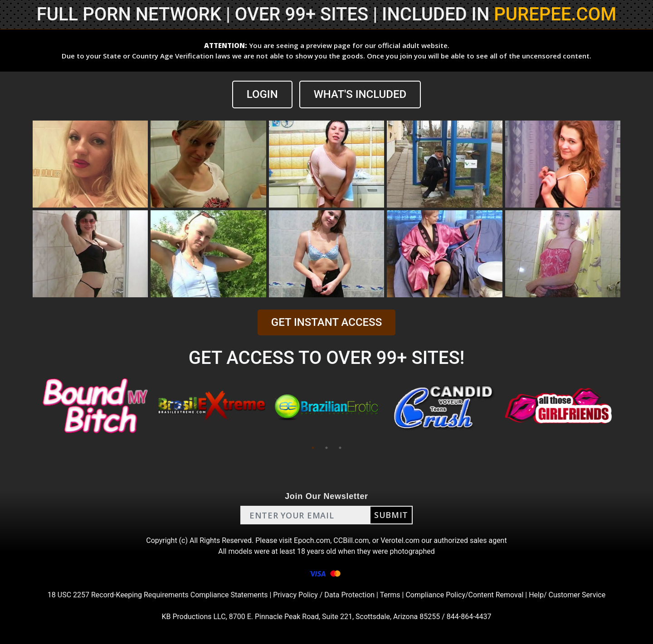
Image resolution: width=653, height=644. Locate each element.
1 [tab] (313, 448)
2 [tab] (326, 448)
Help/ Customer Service (567, 595)
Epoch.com (312, 540)
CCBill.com (351, 540)
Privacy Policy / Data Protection (324, 595)
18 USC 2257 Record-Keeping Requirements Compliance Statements (158, 595)
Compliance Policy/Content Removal (464, 595)
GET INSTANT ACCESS (326, 322)
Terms (390, 595)
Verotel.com (400, 540)
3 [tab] (340, 448)
